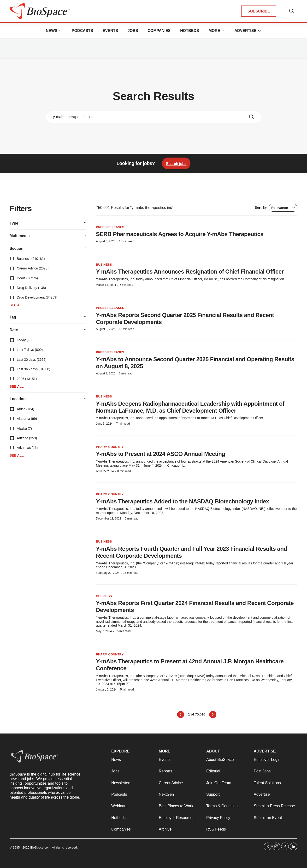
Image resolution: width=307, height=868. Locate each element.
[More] (60, 31)
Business (104, 265)
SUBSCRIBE (259, 11)
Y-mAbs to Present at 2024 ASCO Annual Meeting (161, 454)
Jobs (133, 31)
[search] (147, 117)
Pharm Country (110, 447)
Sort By (276, 208)
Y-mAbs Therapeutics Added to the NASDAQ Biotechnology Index (183, 501)
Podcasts (82, 31)
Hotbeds (189, 31)
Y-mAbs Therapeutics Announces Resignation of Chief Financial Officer (190, 272)
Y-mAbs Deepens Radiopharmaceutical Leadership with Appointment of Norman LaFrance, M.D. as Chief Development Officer (190, 407)
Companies (159, 31)
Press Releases (110, 227)
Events (110, 31)
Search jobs (176, 164)
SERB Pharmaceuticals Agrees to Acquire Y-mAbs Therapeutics (180, 234)
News (52, 31)
